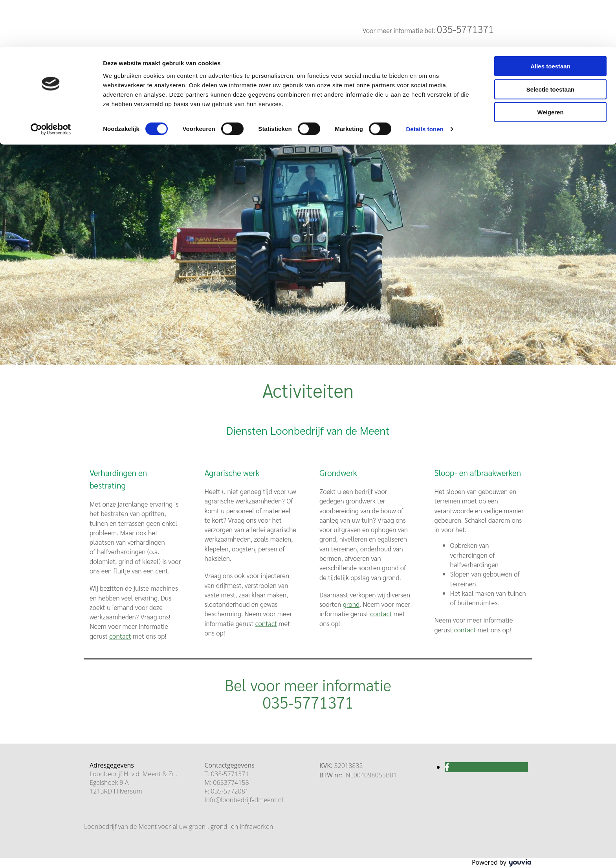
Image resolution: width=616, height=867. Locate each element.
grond (351, 604)
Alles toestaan (550, 19)
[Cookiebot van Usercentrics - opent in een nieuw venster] (51, 83)
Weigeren (550, 65)
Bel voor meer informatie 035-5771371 (308, 693)
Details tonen (424, 82)
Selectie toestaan (551, 43)
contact (266, 623)
